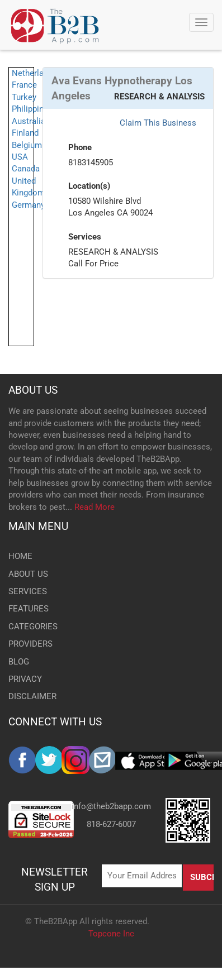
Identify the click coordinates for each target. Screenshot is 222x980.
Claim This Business (158, 123)
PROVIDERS (30, 644)
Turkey (24, 97)
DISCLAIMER (32, 696)
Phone (80, 147)
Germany (28, 205)
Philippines (32, 109)
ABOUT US (33, 390)
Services (85, 237)
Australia (29, 121)
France (24, 85)
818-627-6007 (111, 824)
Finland (25, 133)
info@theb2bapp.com (111, 806)
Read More (95, 507)
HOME (20, 556)
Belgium (27, 145)
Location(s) (89, 186)
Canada (26, 169)
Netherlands (34, 73)
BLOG (19, 662)
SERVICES (28, 591)
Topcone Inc (111, 934)
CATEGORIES (33, 627)
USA (20, 157)
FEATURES (29, 609)
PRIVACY (25, 679)
